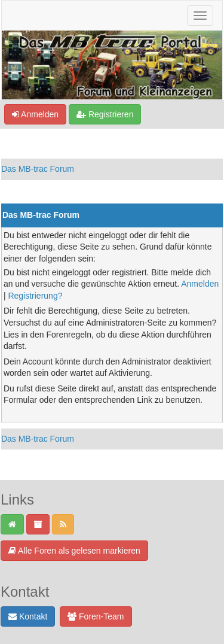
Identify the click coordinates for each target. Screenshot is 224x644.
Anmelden (35, 114)
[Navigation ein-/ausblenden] (200, 16)
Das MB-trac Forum (38, 169)
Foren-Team (96, 616)
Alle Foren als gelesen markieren (74, 551)
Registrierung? (35, 296)
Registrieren (105, 114)
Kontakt (28, 616)
